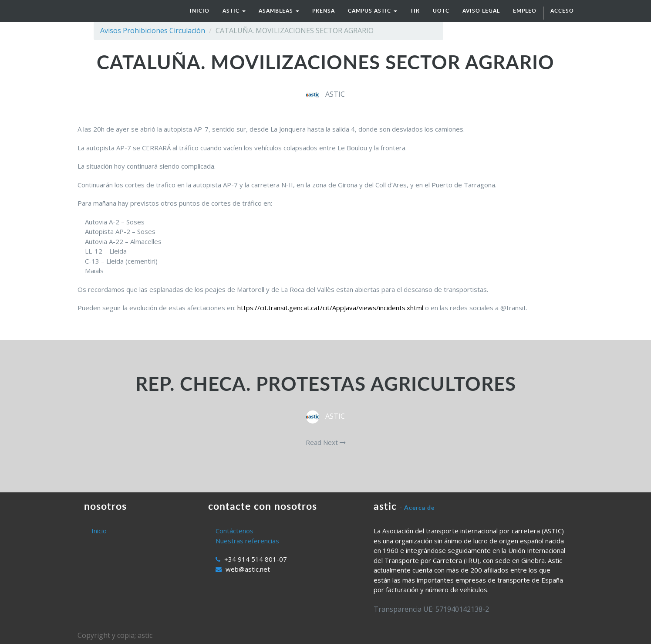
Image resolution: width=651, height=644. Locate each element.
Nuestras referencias (247, 541)
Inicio (99, 531)
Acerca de (419, 507)
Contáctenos (234, 531)
